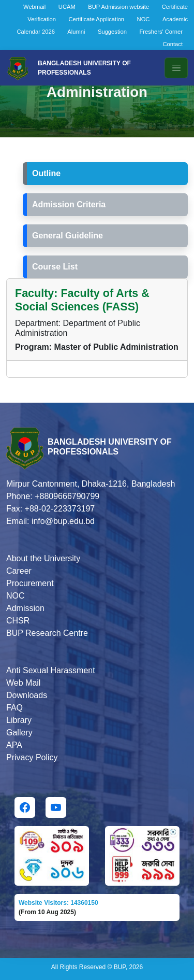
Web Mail (23, 683)
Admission (25, 608)
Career (19, 571)
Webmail (34, 7)
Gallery (19, 733)
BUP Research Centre (47, 633)
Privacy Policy (32, 757)
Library (19, 720)
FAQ (14, 708)
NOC (144, 19)
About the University (43, 558)
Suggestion (112, 32)
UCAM (67, 7)
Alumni (76, 32)
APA (14, 745)
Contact (173, 44)
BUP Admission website (118, 7)
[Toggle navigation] (176, 68)
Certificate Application (97, 19)
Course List (55, 267)
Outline (46, 173)
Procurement (30, 583)
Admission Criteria (69, 204)
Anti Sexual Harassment (51, 670)
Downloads (27, 695)
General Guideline (68, 236)
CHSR (18, 621)
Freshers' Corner (161, 32)
